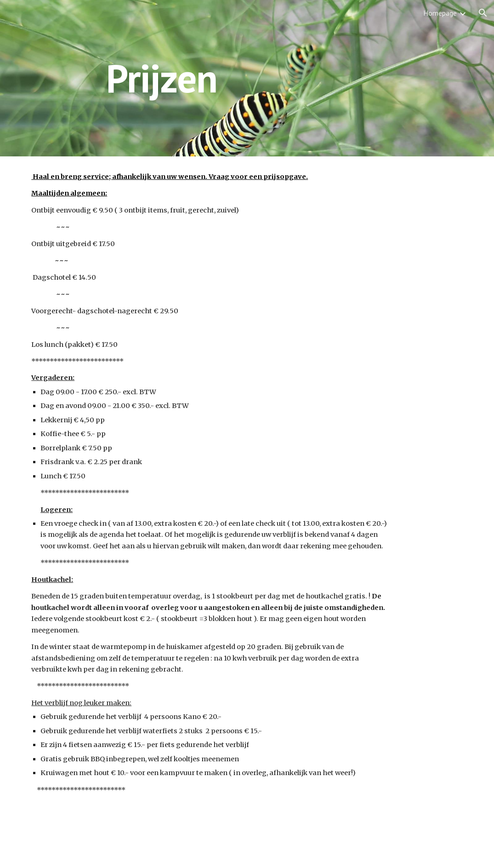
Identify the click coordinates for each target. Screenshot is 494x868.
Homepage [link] (440, 13)
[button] (483, 13)
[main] (247, 78)
